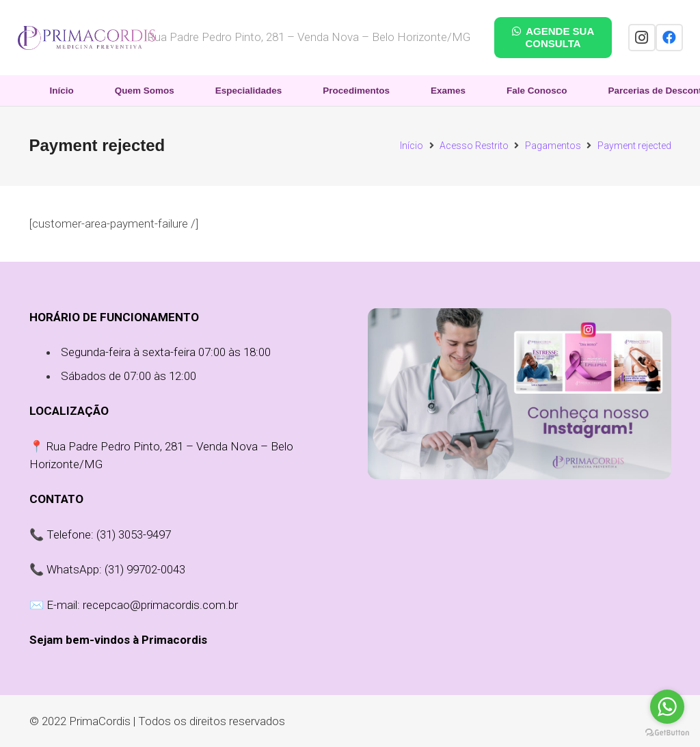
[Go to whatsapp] (667, 707)
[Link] (86, 38)
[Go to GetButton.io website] (667, 733)
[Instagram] (642, 38)
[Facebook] (669, 38)
